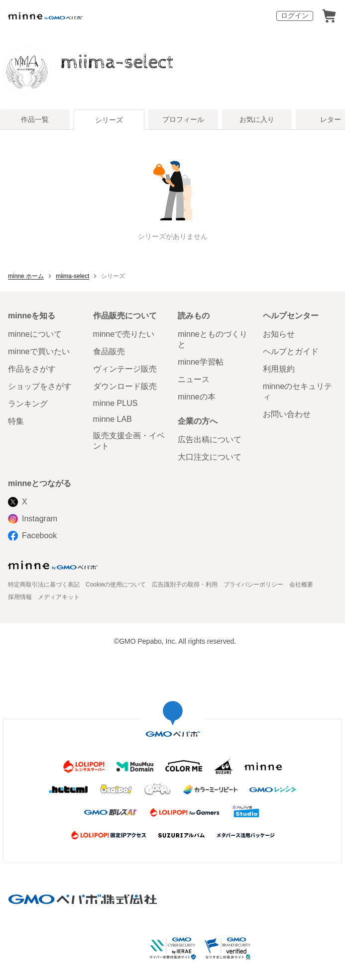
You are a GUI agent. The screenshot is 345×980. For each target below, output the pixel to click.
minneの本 (197, 397)
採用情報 (20, 597)
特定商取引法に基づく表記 (44, 585)
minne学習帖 (201, 362)
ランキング (28, 404)
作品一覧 (35, 119)
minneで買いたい (39, 351)
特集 (16, 421)
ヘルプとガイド (291, 351)
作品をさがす (32, 369)
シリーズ (109, 120)
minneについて (35, 334)
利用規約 (279, 369)
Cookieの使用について (116, 585)
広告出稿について (210, 440)
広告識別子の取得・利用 (185, 585)
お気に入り (257, 119)
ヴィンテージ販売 (125, 369)
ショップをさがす (40, 386)
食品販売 (109, 351)
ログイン (295, 15)
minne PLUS (115, 403)
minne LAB (113, 419)
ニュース (194, 379)
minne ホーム (26, 276)
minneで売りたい (124, 334)
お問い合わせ (287, 414)
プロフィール (183, 119)
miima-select (117, 62)
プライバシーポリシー (253, 585)
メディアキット (59, 597)
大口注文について (210, 457)
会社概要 (301, 585)
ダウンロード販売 (125, 386)
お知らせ (279, 334)
